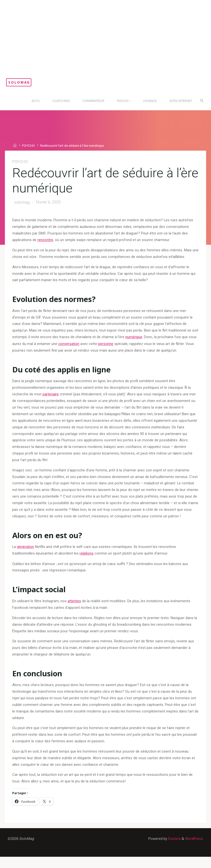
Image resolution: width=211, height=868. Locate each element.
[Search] (200, 100)
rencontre (45, 241)
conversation (78, 346)
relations (87, 560)
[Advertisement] (105, 37)
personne (115, 346)
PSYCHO (29, 145)
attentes (75, 608)
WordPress (194, 850)
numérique (141, 340)
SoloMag (25, 82)
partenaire (51, 398)
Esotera (174, 850)
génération (26, 553)
